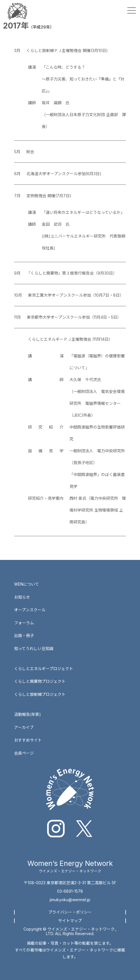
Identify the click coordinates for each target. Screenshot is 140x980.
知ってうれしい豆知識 (34, 648)
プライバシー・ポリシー (70, 912)
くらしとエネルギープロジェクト (44, 669)
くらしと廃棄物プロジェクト (40, 681)
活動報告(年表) (28, 714)
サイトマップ (70, 921)
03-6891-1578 (70, 891)
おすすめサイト (28, 740)
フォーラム (24, 623)
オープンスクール (30, 610)
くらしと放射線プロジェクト (40, 694)
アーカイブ (24, 727)
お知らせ (22, 597)
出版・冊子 (24, 635)
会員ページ (24, 753)
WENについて (27, 584)
